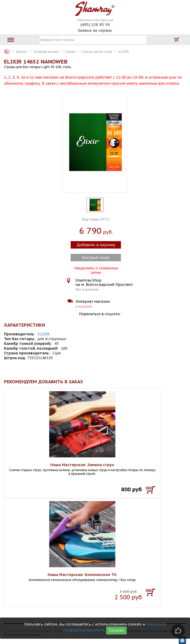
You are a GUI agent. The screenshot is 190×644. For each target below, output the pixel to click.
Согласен (116, 630)
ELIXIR (44, 334)
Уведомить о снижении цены (96, 270)
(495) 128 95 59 (95, 24)
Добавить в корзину (96, 245)
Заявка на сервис (95, 30)
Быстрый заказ (96, 258)
